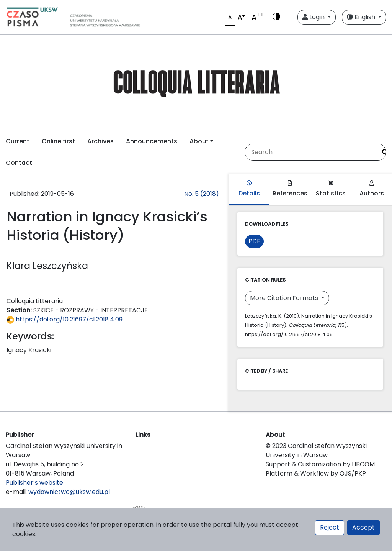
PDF (254, 241)
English (362, 17)
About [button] (199, 141)
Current (18, 141)
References (290, 189)
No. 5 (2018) (202, 194)
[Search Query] (311, 152)
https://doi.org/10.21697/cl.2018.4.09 (65, 319)
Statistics (331, 189)
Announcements (152, 141)
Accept (363, 527)
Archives (100, 141)
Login (314, 17)
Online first (58, 141)
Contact (19, 163)
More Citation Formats (285, 298)
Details (249, 189)
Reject (330, 527)
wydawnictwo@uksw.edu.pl (69, 492)
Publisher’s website (34, 483)
